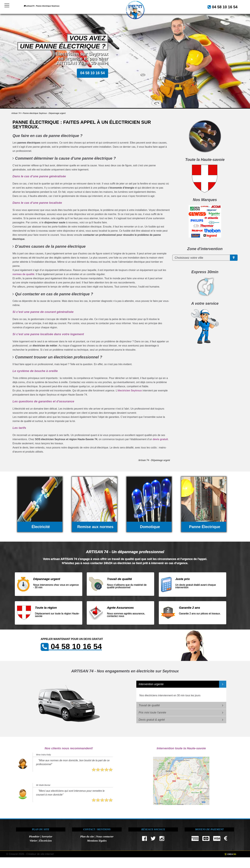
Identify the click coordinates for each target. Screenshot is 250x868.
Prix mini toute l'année (153, 713)
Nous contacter (105, 836)
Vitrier (33, 841)
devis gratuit (160, 439)
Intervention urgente (151, 684)
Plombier (34, 836)
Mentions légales (97, 841)
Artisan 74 (16, 113)
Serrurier (47, 836)
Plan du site (87, 836)
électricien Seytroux (130, 391)
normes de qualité (23, 274)
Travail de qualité (149, 705)
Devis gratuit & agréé (152, 720)
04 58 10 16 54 (221, 6)
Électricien (45, 841)
